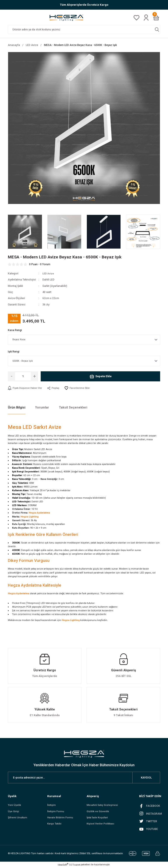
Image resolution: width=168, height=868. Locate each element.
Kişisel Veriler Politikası (101, 825)
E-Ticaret (75, 865)
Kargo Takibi (55, 825)
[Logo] (68, 18)
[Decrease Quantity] (11, 376)
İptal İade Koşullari (98, 818)
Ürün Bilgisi (17, 408)
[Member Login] (146, 18)
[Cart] (156, 18)
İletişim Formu (56, 812)
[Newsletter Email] (84, 778)
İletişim (52, 805)
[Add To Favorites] (79, 388)
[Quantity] (23, 376)
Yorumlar (42, 408)
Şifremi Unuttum (18, 818)
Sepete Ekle (100, 376)
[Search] (84, 29)
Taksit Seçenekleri (73, 408)
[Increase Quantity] (34, 376)
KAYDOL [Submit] (146, 778)
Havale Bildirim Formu (61, 818)
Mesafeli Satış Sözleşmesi (103, 805)
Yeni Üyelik (14, 805)
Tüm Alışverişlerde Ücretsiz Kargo (84, 5)
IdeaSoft (63, 865)
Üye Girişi (14, 812)
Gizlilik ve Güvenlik (98, 812)
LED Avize (49, 274)
